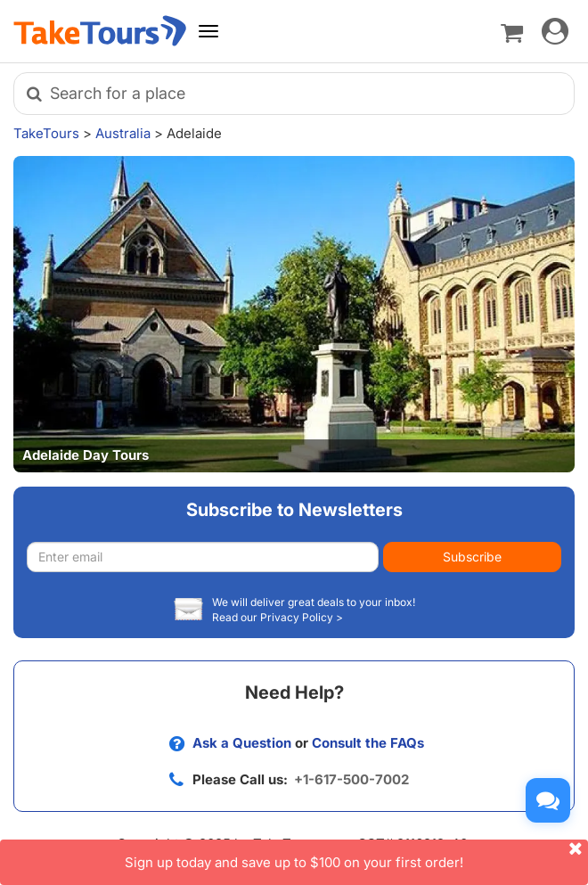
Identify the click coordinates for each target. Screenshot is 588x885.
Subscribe (472, 557)
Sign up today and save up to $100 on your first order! (356, 855)
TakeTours (46, 133)
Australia (123, 133)
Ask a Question (242, 743)
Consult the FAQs (368, 743)
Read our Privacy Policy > (278, 617)
